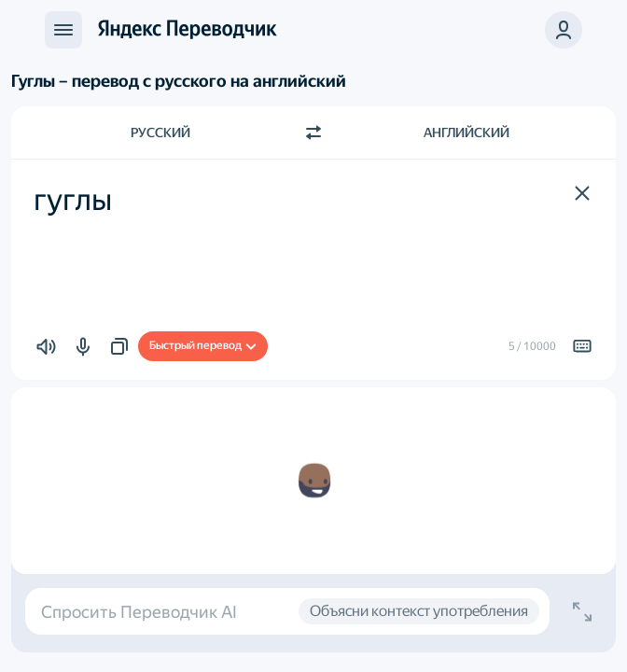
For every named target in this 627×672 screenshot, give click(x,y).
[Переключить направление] (313, 133)
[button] (564, 30)
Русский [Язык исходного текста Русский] (160, 133)
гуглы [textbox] (73, 200)
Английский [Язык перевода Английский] (467, 133)
